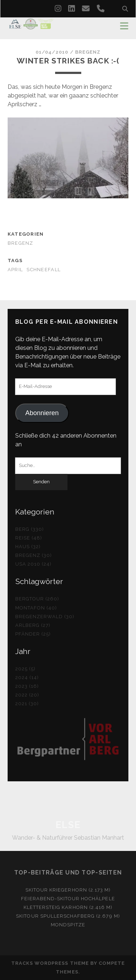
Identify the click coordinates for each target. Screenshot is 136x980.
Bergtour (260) (37, 599)
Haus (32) (28, 547)
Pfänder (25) (33, 634)
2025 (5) (25, 669)
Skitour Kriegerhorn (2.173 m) (68, 890)
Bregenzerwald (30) (45, 617)
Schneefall (44, 270)
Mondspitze (68, 925)
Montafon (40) (36, 608)
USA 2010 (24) (34, 564)
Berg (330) (30, 529)
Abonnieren (42, 413)
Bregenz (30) (34, 555)
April (15, 270)
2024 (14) (27, 677)
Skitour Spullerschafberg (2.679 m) (68, 916)
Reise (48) (29, 538)
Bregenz (88, 52)
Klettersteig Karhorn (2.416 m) (68, 907)
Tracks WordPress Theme (50, 963)
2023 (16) (27, 686)
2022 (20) (27, 695)
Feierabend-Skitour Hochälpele (68, 899)
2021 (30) (27, 704)
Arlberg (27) (33, 625)
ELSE (68, 825)
